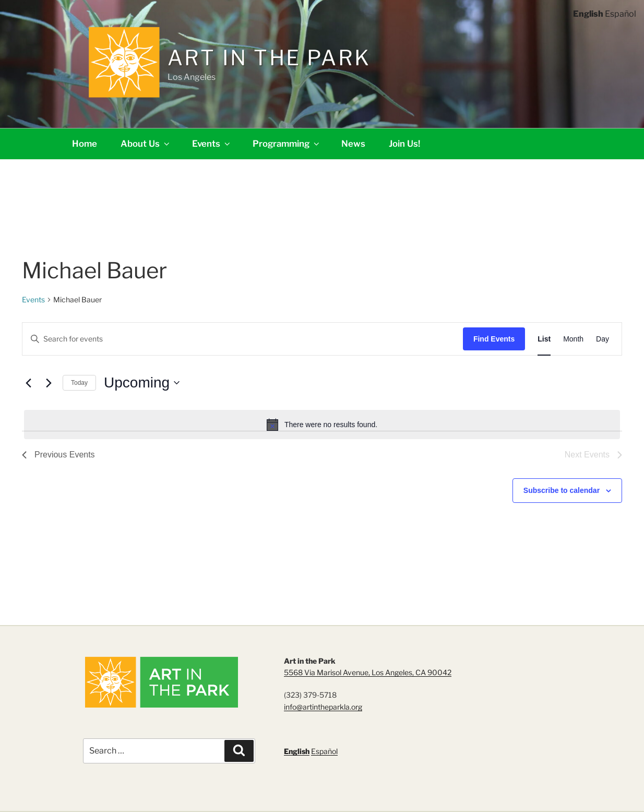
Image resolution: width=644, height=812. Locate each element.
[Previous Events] (28, 383)
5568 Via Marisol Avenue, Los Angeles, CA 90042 (368, 672)
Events (212, 144)
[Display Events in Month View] (573, 339)
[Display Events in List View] (544, 339)
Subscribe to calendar (562, 490)
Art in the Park (269, 58)
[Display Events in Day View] (603, 339)
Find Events (494, 339)
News (353, 144)
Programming (287, 144)
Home (85, 144)
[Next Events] (49, 383)
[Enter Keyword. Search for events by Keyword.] (243, 339)
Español (324, 751)
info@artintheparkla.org (323, 707)
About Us (146, 144)
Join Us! (404, 144)
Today (79, 383)
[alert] (322, 425)
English (297, 751)
